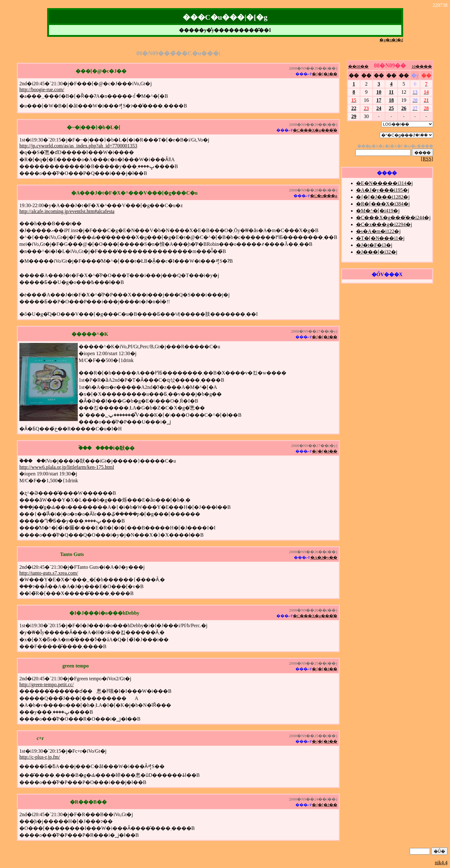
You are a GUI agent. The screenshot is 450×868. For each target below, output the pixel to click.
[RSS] (427, 159)
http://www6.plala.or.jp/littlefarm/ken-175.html (67, 467)
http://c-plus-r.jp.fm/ (40, 757)
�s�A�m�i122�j (378, 231)
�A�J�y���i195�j (383, 190)
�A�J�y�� (324, 557)
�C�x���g (324, 196)
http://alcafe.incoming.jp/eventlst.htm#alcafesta (67, 211)
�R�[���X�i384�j (383, 204)
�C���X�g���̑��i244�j (393, 218)
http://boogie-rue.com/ (42, 89)
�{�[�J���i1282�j (383, 197)
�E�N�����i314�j (384, 183)
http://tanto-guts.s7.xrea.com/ (49, 573)
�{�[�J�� (325, 74)
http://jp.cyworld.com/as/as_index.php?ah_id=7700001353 (78, 146)
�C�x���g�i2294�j (384, 224)
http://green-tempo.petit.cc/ (47, 684)
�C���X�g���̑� (315, 130)
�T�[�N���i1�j (380, 238)
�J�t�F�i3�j (374, 245)
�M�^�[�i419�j (378, 211)
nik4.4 (441, 863)
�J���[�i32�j (377, 252)
